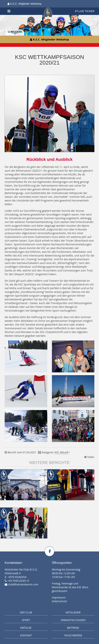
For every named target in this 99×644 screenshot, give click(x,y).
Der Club (26, 612)
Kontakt (26, 635)
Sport (26, 620)
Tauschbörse (73, 635)
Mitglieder (73, 612)
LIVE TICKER (85, 11)
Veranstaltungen (73, 620)
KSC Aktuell (61, 452)
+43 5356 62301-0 (18, 581)
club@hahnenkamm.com (23, 584)
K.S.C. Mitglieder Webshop (24, 4)
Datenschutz (59, 601)
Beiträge (73, 628)
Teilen (89, 457)
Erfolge (26, 628)
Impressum (59, 597)
